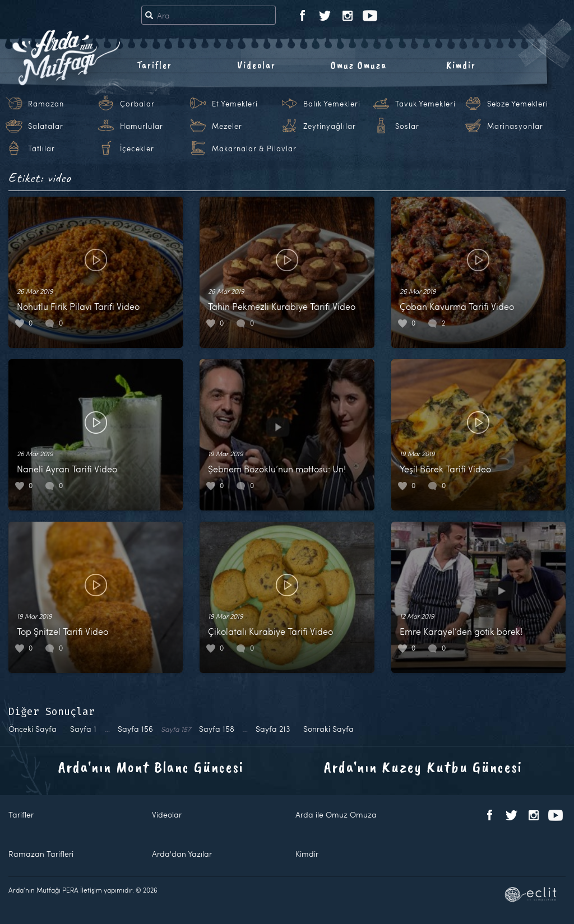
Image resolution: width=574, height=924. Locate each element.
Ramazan (46, 104)
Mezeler (227, 126)
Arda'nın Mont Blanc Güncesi (151, 767)
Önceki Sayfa (33, 729)
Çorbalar (137, 104)
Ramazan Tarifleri (41, 854)
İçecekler (137, 148)
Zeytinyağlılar (330, 126)
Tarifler (154, 65)
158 (217, 729)
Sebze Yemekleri (518, 104)
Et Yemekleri (235, 104)
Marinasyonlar (515, 126)
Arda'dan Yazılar (182, 854)
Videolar (256, 65)
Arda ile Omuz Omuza (336, 814)
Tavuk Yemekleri (425, 104)
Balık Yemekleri (332, 104)
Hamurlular (142, 126)
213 (273, 729)
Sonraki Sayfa (328, 729)
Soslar (407, 126)
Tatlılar (41, 148)
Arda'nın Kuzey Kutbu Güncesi (423, 767)
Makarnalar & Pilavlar (254, 148)
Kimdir (461, 65)
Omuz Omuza (359, 65)
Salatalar (46, 126)
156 (135, 729)
